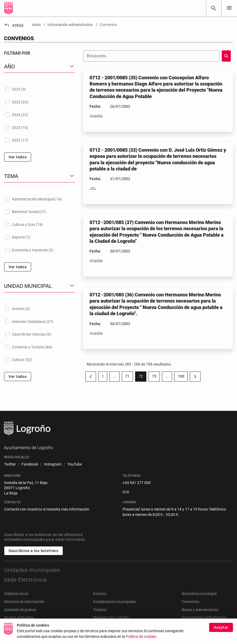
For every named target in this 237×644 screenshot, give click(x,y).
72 (142, 377)
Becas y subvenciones (200, 610)
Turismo (100, 610)
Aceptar (221, 629)
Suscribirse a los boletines (34, 551)
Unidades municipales (32, 570)
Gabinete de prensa (20, 610)
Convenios (190, 602)
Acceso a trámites (19, 617)
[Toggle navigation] (229, 8)
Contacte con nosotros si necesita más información (47, 509)
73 (156, 377)
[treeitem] (40, 89)
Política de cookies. (142, 638)
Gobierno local (16, 594)
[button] (40, 67)
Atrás (14, 25)
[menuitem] (10, 464)
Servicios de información (24, 602)
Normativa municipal (199, 594)
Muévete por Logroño (111, 617)
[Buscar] (214, 8)
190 (183, 377)
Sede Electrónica (25, 580)
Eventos (100, 594)
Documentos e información (204, 617)
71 (129, 377)
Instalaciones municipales (114, 602)
